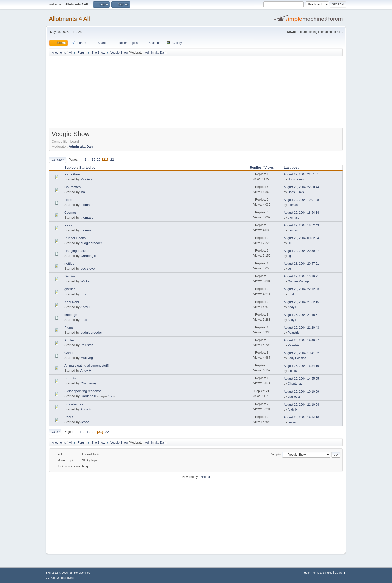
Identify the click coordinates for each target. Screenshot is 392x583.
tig (290, 256)
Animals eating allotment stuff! (87, 365)
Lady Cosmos (297, 358)
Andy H (86, 307)
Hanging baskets (77, 251)
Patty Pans (72, 174)
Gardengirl (88, 256)
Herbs (69, 200)
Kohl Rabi (72, 302)
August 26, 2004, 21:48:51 (302, 315)
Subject (70, 168)
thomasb (87, 205)
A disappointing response (83, 391)
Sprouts (70, 378)
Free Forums (67, 578)
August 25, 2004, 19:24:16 (302, 417)
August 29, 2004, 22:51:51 (302, 174)
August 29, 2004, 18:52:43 (302, 225)
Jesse (85, 422)
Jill (290, 243)
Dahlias (70, 276)
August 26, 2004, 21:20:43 (302, 328)
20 (99, 160)
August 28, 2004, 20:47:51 (302, 264)
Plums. (70, 327)
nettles (69, 264)
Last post (294, 168)
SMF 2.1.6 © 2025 (57, 573)
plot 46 (292, 371)
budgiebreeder (91, 243)
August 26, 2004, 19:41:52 (302, 353)
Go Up (55, 432)
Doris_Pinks (296, 179)
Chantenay (88, 383)
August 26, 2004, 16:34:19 (302, 366)
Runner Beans (75, 238)
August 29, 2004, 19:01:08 (302, 200)
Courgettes (73, 187)
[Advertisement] (196, 94)
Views (269, 168)
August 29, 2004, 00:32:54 (302, 238)
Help (307, 573)
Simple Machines (80, 573)
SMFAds (51, 578)
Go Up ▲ (340, 573)
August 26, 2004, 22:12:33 (302, 289)
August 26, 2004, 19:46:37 (302, 340)
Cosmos (71, 213)
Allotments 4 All (69, 19)
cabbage (71, 315)
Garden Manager (299, 281)
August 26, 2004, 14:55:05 (302, 379)
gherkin (70, 289)
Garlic (69, 353)
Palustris (294, 333)
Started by (87, 168)
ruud (84, 294)
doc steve (88, 269)
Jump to (276, 454)
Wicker (86, 281)
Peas (68, 225)
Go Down (58, 160)
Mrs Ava (86, 179)
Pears (69, 417)
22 (112, 160)
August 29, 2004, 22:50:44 (302, 187)
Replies (256, 168)
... (90, 160)
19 (94, 160)
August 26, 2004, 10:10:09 (302, 392)
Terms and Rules (322, 573)
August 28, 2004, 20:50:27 (302, 251)
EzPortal (204, 477)
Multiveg (87, 358)
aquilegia (294, 397)
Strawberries (74, 404)
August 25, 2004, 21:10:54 (302, 405)
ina (83, 192)
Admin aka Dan (155, 53)
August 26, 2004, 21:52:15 (302, 302)
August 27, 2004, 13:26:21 (302, 276)
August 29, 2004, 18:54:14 (302, 213)
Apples (70, 340)
